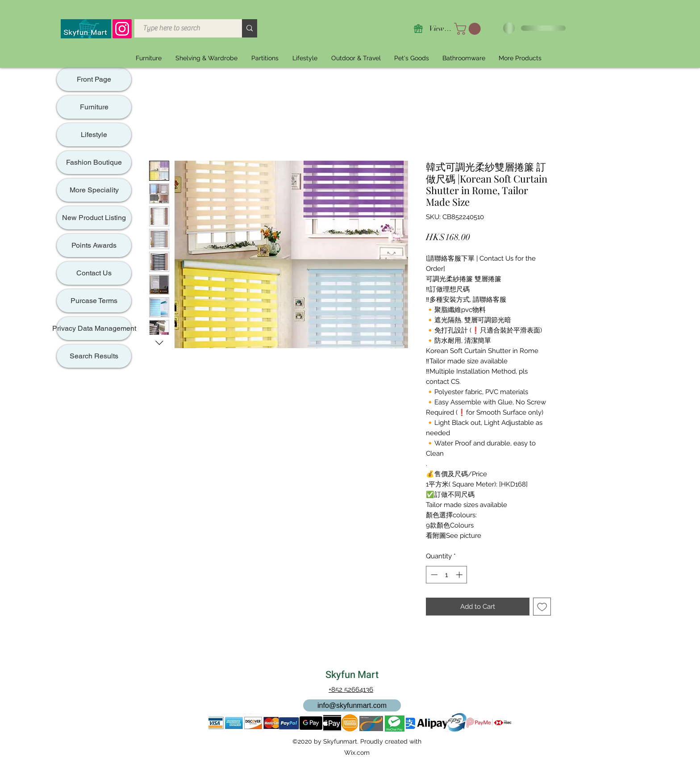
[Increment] (460, 575)
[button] (469, 29)
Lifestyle (94, 135)
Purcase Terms (94, 301)
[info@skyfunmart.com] (352, 705)
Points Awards (94, 245)
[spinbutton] (447, 575)
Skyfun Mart (352, 675)
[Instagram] (122, 29)
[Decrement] (433, 575)
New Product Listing (94, 218)
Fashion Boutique (94, 162)
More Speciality (94, 190)
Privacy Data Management (94, 328)
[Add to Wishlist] (542, 607)
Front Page (94, 79)
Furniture (94, 107)
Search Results (94, 356)
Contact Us (94, 273)
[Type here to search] (183, 28)
